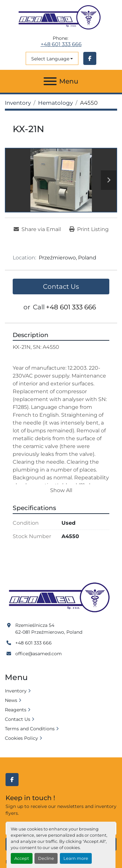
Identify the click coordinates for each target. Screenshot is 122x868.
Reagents (16, 710)
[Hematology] (55, 103)
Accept (22, 858)
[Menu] (50, 81)
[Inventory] (18, 103)
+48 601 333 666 (61, 44)
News (11, 700)
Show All (61, 490)
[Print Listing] (89, 229)
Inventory (16, 691)
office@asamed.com (39, 654)
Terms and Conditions (30, 729)
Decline (46, 858)
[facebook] (90, 58)
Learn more (76, 858)
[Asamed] (61, 598)
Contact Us (61, 287)
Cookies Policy (21, 738)
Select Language (50, 59)
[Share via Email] (37, 229)
